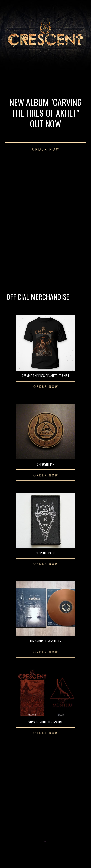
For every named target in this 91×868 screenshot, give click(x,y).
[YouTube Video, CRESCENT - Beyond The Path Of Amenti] (46, 778)
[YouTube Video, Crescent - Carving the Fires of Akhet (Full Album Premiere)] (46, 253)
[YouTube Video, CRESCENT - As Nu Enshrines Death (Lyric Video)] (46, 192)
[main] (46, 113)
